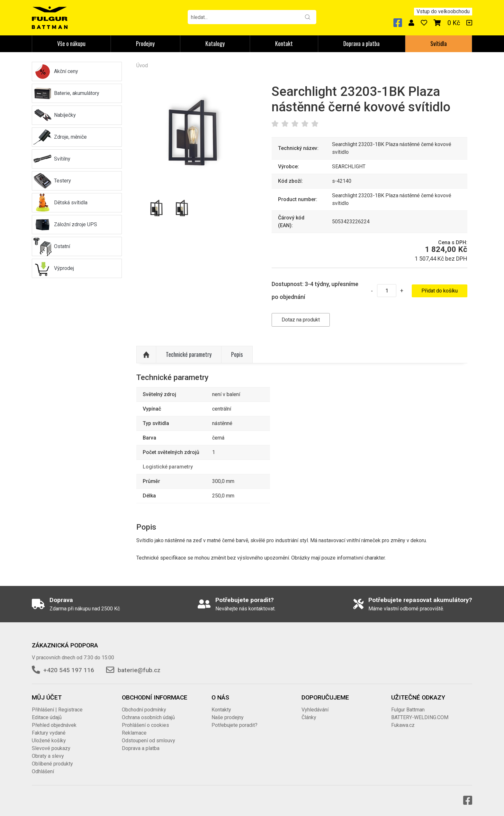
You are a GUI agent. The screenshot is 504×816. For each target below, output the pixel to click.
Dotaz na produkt (301, 320)
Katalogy (215, 43)
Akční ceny (66, 71)
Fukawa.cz (403, 725)
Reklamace (134, 733)
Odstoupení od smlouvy (148, 741)
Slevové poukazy (51, 748)
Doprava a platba (361, 43)
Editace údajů (47, 717)
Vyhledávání (315, 710)
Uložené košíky (49, 741)
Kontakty (221, 710)
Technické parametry (189, 354)
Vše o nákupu (71, 43)
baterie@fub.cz (139, 670)
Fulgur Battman (408, 710)
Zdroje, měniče (70, 137)
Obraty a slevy (48, 756)
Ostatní (62, 246)
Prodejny (145, 43)
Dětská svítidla (71, 203)
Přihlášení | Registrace (57, 710)
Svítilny (62, 159)
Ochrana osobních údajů (148, 717)
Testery (63, 181)
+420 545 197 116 (69, 670)
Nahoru (146, 355)
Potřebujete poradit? (234, 725)
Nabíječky (65, 115)
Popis (237, 354)
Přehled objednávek (54, 725)
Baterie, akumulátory (77, 93)
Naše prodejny (228, 717)
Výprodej (64, 268)
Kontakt (284, 43)
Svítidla (439, 43)
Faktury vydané (49, 733)
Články (309, 717)
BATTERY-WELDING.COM (420, 717)
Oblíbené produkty (52, 764)
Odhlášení (43, 771)
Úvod (142, 65)
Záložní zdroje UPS (76, 224)
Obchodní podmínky (144, 710)
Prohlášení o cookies (145, 725)
